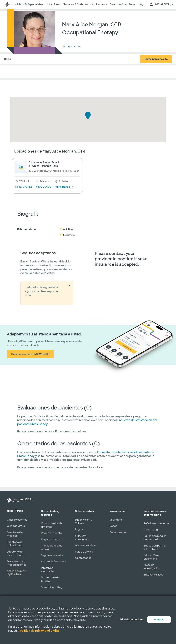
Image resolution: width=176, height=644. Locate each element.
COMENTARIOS (71, 59)
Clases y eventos (17, 520)
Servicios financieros (122, 4)
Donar (113, 526)
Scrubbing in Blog (52, 587)
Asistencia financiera (54, 562)
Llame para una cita (156, 59)
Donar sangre (118, 532)
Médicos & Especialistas (29, 4)
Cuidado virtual (16, 526)
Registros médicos (52, 539)
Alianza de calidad (86, 545)
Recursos (102, 4)
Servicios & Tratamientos (78, 4)
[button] (88, 116)
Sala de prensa (84, 552)
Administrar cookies (131, 619)
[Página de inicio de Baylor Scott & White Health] (7, 4)
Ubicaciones (53, 4)
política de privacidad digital (40, 631)
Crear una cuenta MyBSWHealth (30, 354)
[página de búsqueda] (142, 4)
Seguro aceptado (52, 555)
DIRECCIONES (24, 187)
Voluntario (116, 520)
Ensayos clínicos (153, 575)
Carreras (149, 530)
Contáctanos (83, 558)
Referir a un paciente (156, 523)
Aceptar (159, 619)
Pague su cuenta (51, 533)
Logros (79, 529)
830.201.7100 (44, 187)
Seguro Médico (49, 59)
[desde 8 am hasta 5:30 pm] (62, 181)
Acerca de (29, 59)
